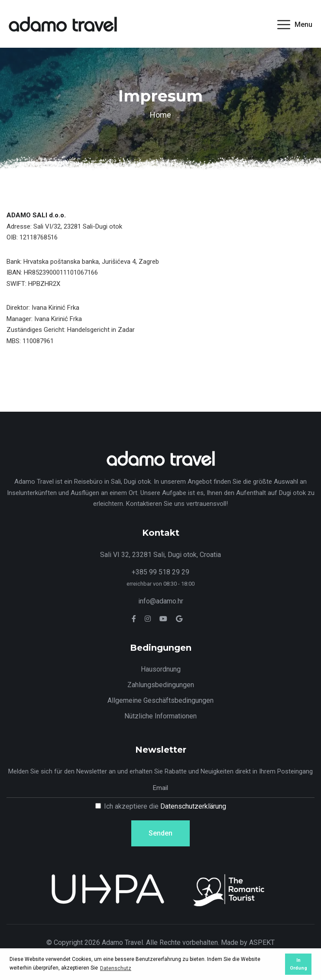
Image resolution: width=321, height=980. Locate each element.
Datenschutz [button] (116, 968)
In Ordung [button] (298, 964)
